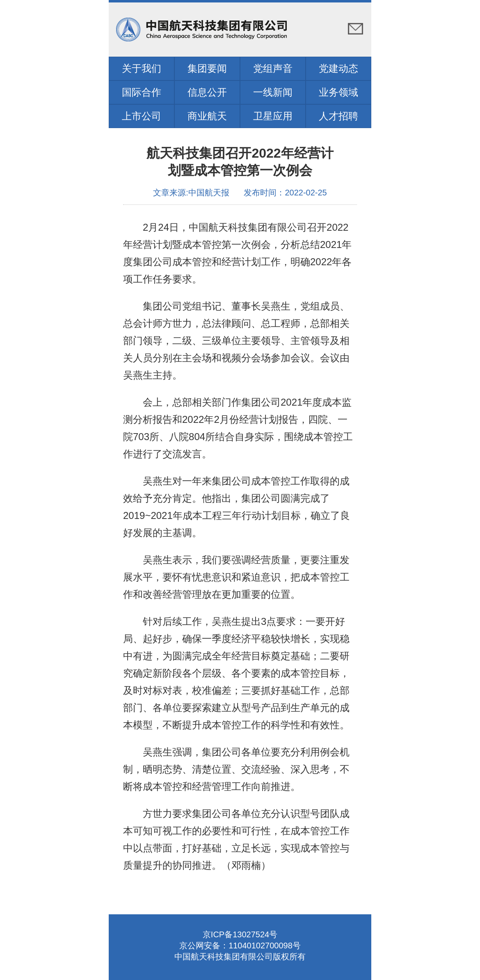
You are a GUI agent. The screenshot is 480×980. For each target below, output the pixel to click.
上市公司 (142, 116)
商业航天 (207, 116)
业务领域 (338, 92)
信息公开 (207, 92)
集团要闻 (207, 68)
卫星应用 (273, 116)
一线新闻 (273, 92)
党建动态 (338, 68)
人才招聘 (338, 116)
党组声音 (273, 68)
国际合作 (142, 92)
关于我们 (142, 68)
